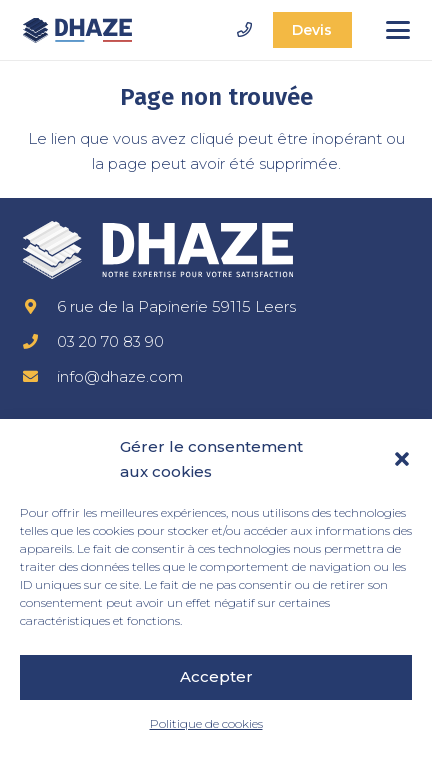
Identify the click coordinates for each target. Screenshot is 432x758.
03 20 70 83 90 (110, 341)
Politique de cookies (206, 723)
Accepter (216, 676)
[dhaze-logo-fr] (77, 30)
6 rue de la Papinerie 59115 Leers (176, 306)
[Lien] (244, 29)
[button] (402, 459)
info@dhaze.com (120, 376)
